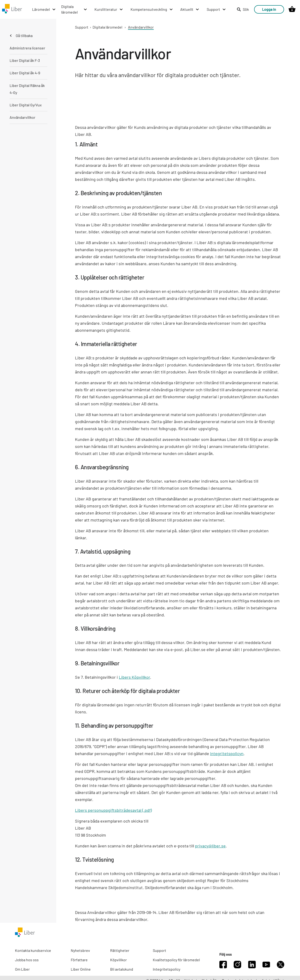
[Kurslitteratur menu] (109, 9)
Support (82, 27)
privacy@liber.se (210, 846)
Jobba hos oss (27, 960)
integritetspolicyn (227, 753)
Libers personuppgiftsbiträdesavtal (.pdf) (113, 810)
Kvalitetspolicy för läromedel (176, 960)
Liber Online (81, 969)
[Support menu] (216, 9)
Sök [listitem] (243, 9)
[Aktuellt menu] (190, 9)
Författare (79, 960)
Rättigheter (120, 950)
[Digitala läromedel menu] (74, 9)
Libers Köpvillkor (134, 677)
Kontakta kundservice (33, 950)
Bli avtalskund (122, 969)
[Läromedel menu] (44, 9)
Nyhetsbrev (80, 950)
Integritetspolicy (167, 969)
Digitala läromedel (107, 27)
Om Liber (22, 969)
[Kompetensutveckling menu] (152, 9)
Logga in (269, 9)
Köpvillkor (118, 960)
